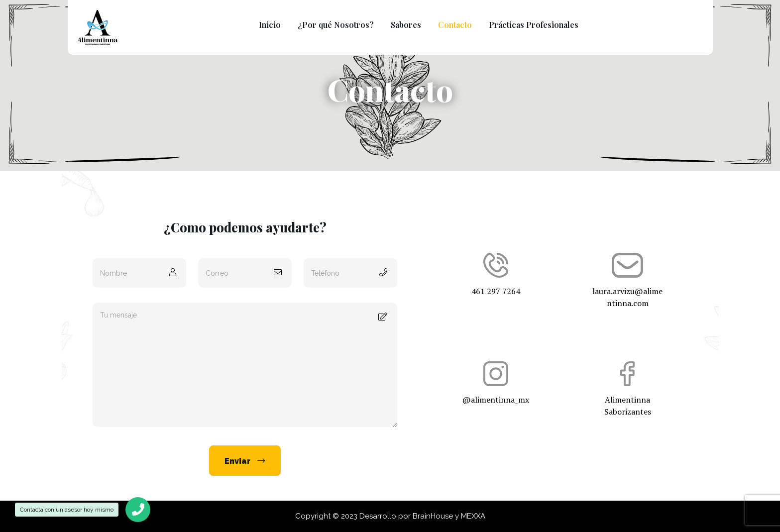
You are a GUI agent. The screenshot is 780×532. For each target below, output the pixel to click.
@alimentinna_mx (496, 383)
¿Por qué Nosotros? (336, 25)
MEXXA (473, 516)
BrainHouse (433, 516)
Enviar (245, 461)
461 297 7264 (496, 275)
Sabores (406, 25)
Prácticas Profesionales (534, 25)
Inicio (270, 25)
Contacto (455, 25)
